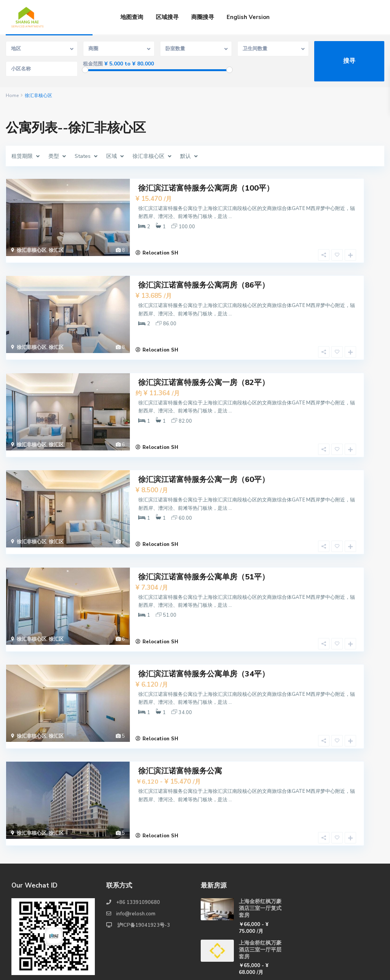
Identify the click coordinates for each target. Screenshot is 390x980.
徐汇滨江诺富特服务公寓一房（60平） (204, 456)
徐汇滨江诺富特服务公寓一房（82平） (204, 366)
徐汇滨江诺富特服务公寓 (180, 724)
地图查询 (132, 17)
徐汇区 (56, 250)
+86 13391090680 (138, 848)
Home (12, 95)
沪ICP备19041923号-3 (143, 871)
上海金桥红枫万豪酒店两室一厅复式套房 (260, 937)
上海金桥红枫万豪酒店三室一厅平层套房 (260, 895)
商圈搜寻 (203, 17)
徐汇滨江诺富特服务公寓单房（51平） (204, 545)
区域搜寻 (167, 17)
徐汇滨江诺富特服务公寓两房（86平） (204, 277)
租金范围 (93, 64)
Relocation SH (160, 246)
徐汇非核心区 (32, 250)
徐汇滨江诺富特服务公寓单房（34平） (204, 634)
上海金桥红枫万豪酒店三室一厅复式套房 (260, 854)
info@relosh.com (136, 860)
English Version (248, 17)
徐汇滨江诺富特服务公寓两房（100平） (206, 187)
